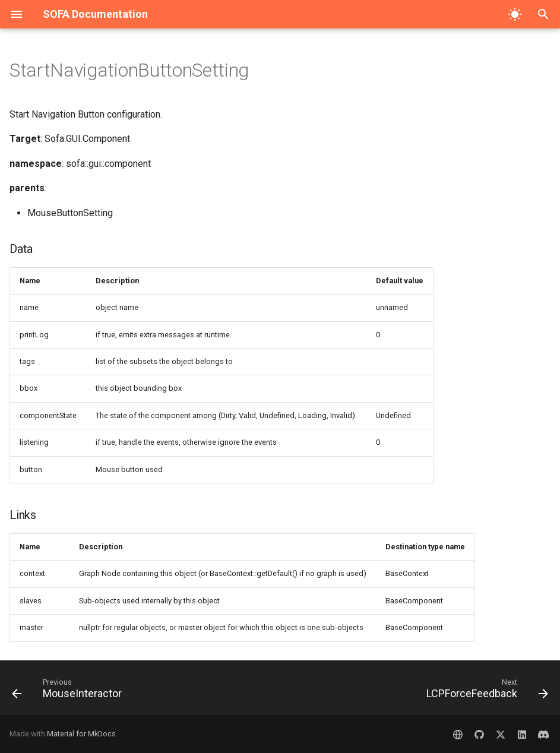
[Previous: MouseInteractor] (69, 691)
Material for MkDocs (81, 734)
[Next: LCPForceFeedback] (485, 691)
